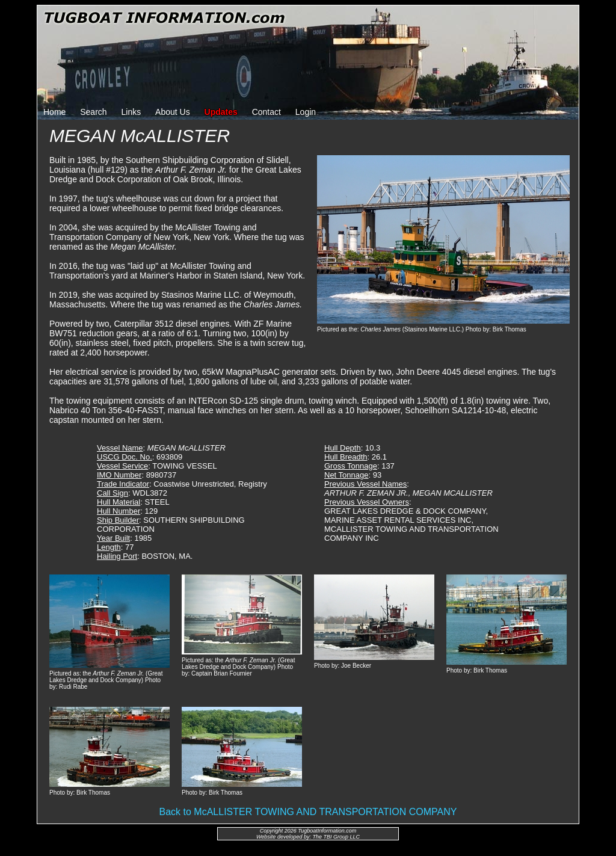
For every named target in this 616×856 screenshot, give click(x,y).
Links (131, 112)
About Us (173, 112)
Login (306, 112)
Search (93, 112)
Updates (221, 112)
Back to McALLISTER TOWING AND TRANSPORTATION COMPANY (308, 812)
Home (54, 112)
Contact (266, 112)
